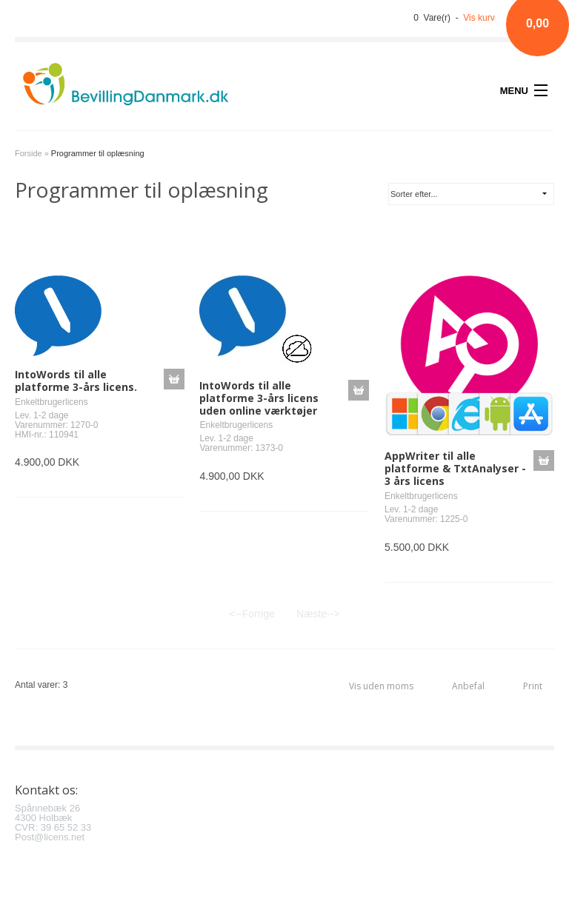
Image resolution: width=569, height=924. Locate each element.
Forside (29, 153)
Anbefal (468, 686)
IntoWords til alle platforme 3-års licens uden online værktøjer (259, 398)
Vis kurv (479, 18)
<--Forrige (252, 614)
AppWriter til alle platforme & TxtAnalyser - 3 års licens (455, 468)
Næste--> (318, 614)
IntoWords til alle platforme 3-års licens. (76, 381)
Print (533, 686)
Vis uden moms (381, 686)
